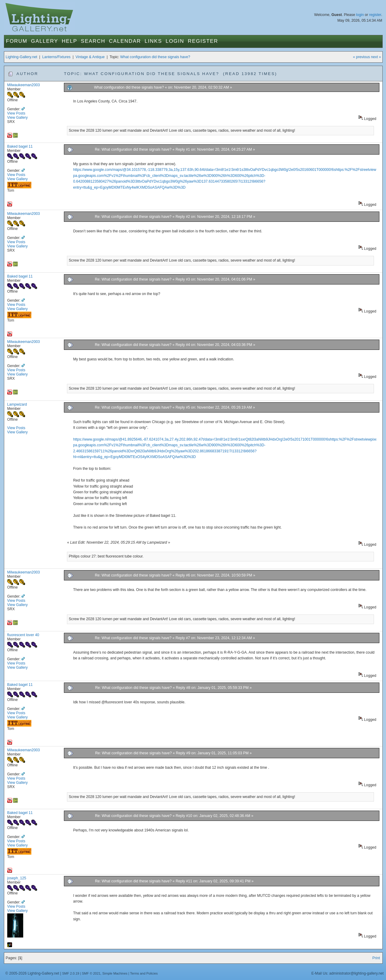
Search (93, 41)
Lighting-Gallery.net (22, 57)
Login (175, 41)
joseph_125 (17, 878)
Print (376, 958)
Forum (17, 41)
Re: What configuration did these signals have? (133, 149)
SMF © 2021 (91, 973)
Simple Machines (115, 973)
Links (153, 41)
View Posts (16, 113)
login (360, 15)
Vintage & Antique (90, 57)
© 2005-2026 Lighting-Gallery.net (32, 973)
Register (203, 41)
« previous (362, 57)
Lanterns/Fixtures (56, 57)
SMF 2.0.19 (71, 973)
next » (376, 57)
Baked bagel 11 (20, 146)
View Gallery (17, 118)
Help (70, 41)
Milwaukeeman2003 (24, 85)
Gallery (45, 41)
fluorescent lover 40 (23, 635)
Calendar (125, 41)
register (375, 15)
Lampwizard (17, 404)
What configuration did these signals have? (155, 57)
